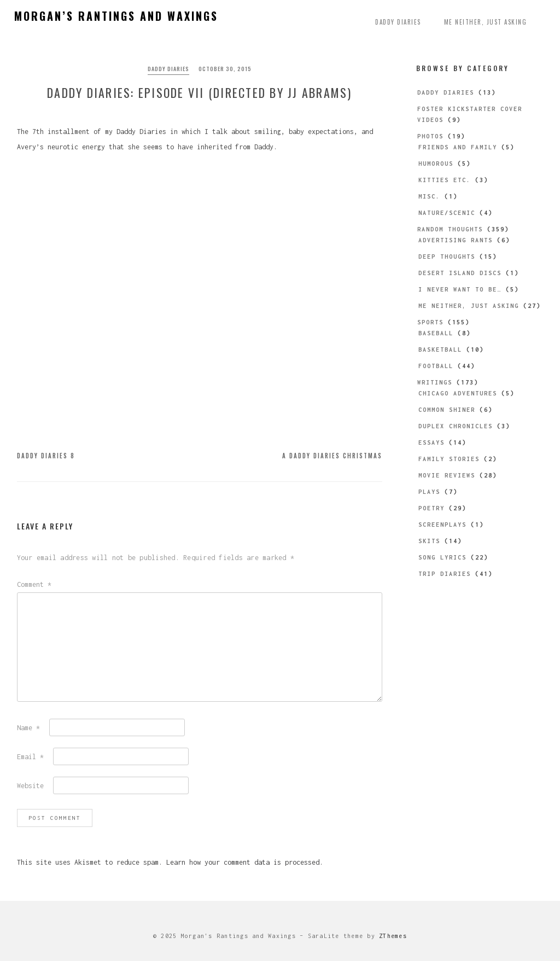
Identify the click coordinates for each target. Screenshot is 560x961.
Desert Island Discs (460, 273)
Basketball (440, 350)
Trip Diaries (445, 574)
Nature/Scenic (447, 213)
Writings (435, 382)
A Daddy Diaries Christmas (332, 456)
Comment (34, 584)
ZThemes (393, 936)
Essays (431, 442)
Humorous (436, 164)
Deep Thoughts (447, 257)
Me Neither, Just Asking (486, 22)
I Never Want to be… (460, 289)
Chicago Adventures (458, 393)
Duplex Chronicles (456, 426)
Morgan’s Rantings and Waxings (116, 16)
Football (436, 366)
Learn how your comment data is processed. (245, 862)
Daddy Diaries (398, 22)
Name (28, 728)
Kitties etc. (445, 180)
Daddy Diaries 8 (46, 456)
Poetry (431, 508)
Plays (429, 492)
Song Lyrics (442, 557)
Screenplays (442, 525)
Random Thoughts (450, 229)
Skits (429, 541)
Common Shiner (447, 410)
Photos (430, 136)
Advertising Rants (456, 240)
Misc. (429, 196)
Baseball (436, 333)
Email (30, 757)
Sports (430, 322)
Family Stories (449, 459)
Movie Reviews (447, 475)
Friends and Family (458, 147)
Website (30, 786)
